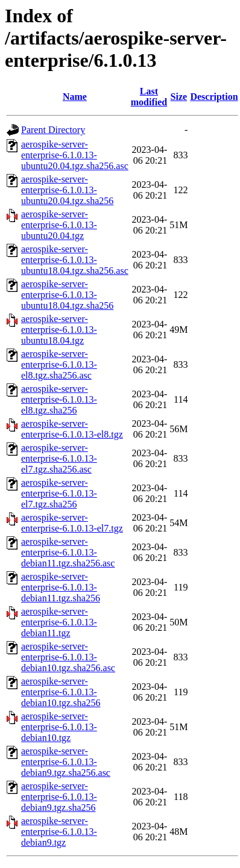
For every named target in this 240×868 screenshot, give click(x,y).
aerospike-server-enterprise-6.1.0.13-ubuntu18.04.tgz (59, 330)
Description (214, 97)
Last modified (149, 97)
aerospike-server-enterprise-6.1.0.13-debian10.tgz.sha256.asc (68, 657)
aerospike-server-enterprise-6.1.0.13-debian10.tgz (59, 727)
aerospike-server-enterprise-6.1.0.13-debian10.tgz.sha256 (61, 692)
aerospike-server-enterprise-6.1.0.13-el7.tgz (72, 523)
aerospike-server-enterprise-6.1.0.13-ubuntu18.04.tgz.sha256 (67, 295)
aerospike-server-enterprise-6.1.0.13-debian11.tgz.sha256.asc (68, 552)
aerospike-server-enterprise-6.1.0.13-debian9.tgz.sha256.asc (66, 762)
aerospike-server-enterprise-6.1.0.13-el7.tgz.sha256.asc (59, 458)
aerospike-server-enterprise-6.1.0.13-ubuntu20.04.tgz (59, 225)
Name (75, 97)
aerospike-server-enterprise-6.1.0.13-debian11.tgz (59, 622)
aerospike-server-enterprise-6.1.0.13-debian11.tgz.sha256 (61, 587)
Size (179, 97)
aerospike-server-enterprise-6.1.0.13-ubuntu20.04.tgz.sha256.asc (75, 155)
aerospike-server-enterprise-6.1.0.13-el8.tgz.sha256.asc (59, 364)
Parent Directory (53, 130)
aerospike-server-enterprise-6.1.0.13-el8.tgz (72, 429)
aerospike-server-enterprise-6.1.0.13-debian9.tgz (59, 832)
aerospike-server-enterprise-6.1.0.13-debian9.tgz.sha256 (59, 797)
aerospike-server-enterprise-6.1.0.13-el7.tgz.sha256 (59, 493)
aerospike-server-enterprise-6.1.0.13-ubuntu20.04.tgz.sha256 (67, 190)
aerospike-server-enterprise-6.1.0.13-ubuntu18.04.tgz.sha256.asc (75, 260)
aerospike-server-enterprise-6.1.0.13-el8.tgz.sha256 (59, 399)
